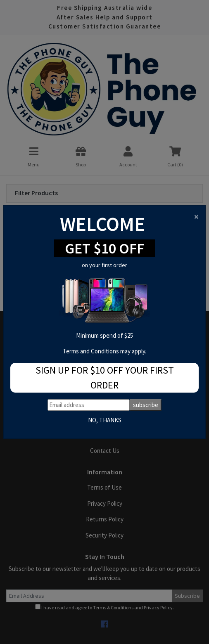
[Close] (196, 217)
